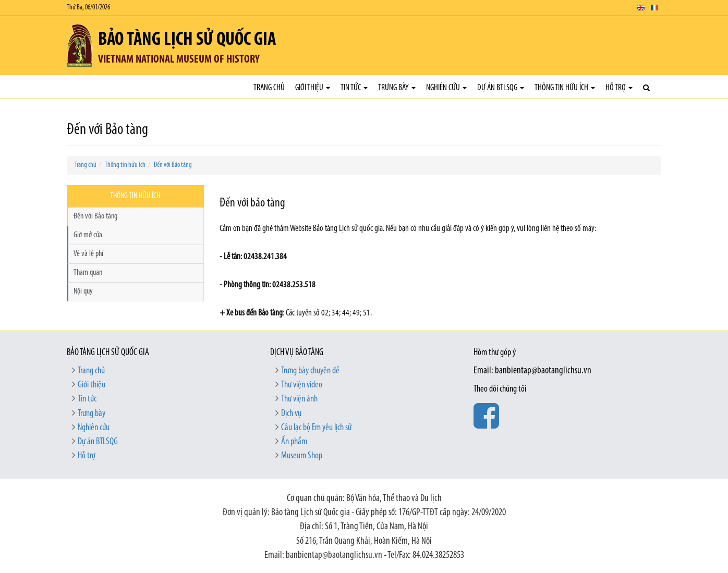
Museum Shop (302, 456)
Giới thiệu (313, 88)
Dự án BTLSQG (501, 88)
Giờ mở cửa (88, 235)
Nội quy (83, 291)
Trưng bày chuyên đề (310, 371)
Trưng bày (397, 88)
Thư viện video (302, 385)
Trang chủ (269, 88)
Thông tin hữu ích (565, 88)
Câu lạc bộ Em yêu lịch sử (316, 428)
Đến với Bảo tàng (173, 165)
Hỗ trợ (619, 88)
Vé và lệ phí (88, 254)
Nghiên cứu (446, 88)
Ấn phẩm (294, 442)
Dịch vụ (291, 414)
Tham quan (88, 273)
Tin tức (354, 88)
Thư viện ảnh (299, 399)
